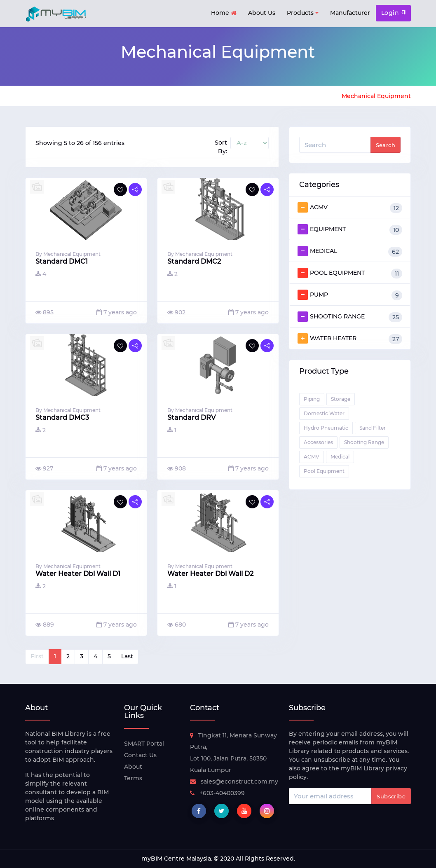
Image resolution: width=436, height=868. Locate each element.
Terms (133, 778)
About (133, 767)
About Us (262, 13)
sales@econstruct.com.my (234, 781)
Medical (340, 457)
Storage (341, 399)
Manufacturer (350, 13)
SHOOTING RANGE (350, 317)
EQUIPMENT (350, 229)
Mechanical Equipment (376, 96)
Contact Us (140, 755)
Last (127, 656)
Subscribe (391, 796)
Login (393, 13)
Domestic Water (324, 413)
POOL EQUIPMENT (350, 273)
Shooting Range (364, 442)
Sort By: (221, 147)
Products (303, 13)
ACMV (350, 208)
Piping (312, 399)
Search (386, 145)
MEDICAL (350, 251)
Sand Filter (373, 428)
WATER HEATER (350, 339)
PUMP (350, 295)
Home (224, 13)
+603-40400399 (217, 793)
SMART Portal (144, 744)
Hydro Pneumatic (326, 428)
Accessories (318, 442)
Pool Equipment (324, 471)
